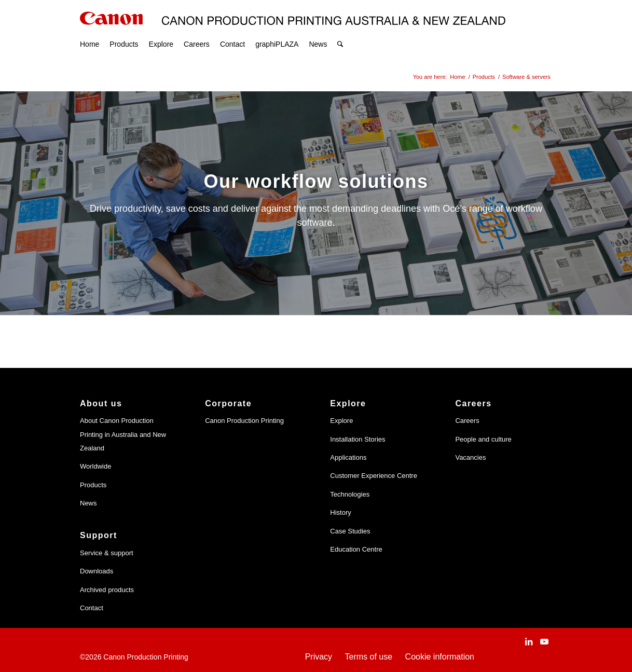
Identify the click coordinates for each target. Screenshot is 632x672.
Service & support (107, 553)
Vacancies (470, 457)
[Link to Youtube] (544, 641)
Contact (92, 608)
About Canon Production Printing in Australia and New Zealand (123, 434)
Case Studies (350, 531)
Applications (348, 457)
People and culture (483, 439)
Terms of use (369, 657)
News (88, 503)
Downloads (97, 571)
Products (93, 485)
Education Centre (356, 549)
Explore (341, 421)
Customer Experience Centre (374, 476)
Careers (467, 421)
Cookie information (440, 657)
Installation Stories (358, 439)
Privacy (319, 657)
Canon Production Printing (244, 421)
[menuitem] (90, 31)
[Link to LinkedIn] (529, 641)
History (340, 512)
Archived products (107, 590)
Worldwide (95, 466)
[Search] (340, 31)
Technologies (350, 494)
